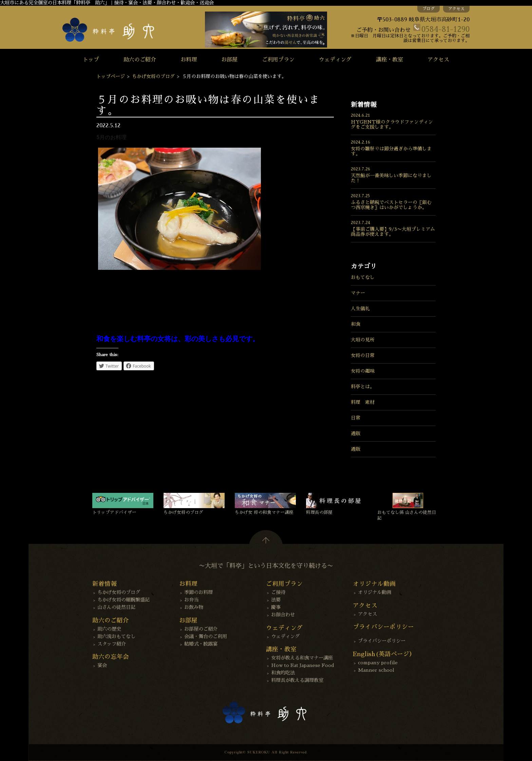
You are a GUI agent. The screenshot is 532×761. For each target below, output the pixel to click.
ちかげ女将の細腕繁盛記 (123, 600)
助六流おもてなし (116, 636)
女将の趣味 (363, 371)
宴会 (102, 665)
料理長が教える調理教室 (297, 680)
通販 (356, 433)
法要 (276, 600)
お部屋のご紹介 (201, 629)
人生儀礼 (360, 309)
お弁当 (191, 600)
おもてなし (363, 277)
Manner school (376, 670)
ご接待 (278, 592)
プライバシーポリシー (382, 641)
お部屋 (229, 60)
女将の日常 (363, 355)
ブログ (429, 9)
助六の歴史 (109, 629)
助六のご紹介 (140, 60)
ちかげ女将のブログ (153, 76)
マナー (358, 293)
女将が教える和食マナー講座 (302, 658)
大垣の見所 (363, 340)
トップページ (111, 76)
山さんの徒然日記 (116, 607)
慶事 (276, 607)
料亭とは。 (363, 387)
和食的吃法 (283, 673)
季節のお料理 (198, 592)
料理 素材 (363, 402)
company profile (378, 663)
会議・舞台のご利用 (206, 636)
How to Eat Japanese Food (303, 665)
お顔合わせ (283, 615)
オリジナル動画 (375, 592)
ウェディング (335, 60)
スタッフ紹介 (112, 644)
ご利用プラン (278, 60)
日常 (356, 418)
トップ (91, 60)
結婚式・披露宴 (201, 644)
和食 (356, 324)
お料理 (189, 60)
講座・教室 (389, 60)
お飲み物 (194, 607)
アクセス (456, 9)
